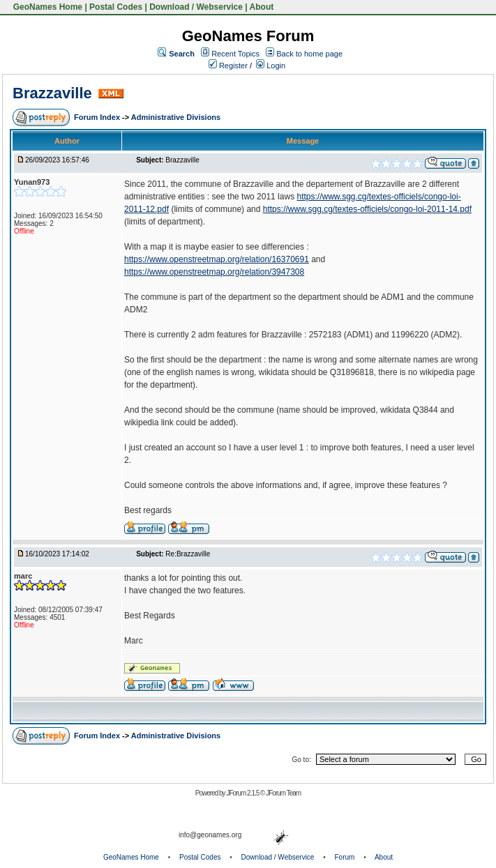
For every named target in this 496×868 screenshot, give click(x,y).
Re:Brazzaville (188, 554)
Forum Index (98, 117)
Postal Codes (116, 7)
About (262, 7)
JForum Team (283, 793)
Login (271, 66)
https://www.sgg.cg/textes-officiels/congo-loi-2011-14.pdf (367, 209)
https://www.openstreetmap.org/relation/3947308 (214, 272)
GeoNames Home (46, 7)
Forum (345, 857)
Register (228, 66)
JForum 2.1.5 (243, 793)
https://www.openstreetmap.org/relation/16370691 (217, 259)
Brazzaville (52, 93)
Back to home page (309, 54)
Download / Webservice (196, 7)
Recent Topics (235, 54)
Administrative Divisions (176, 117)
